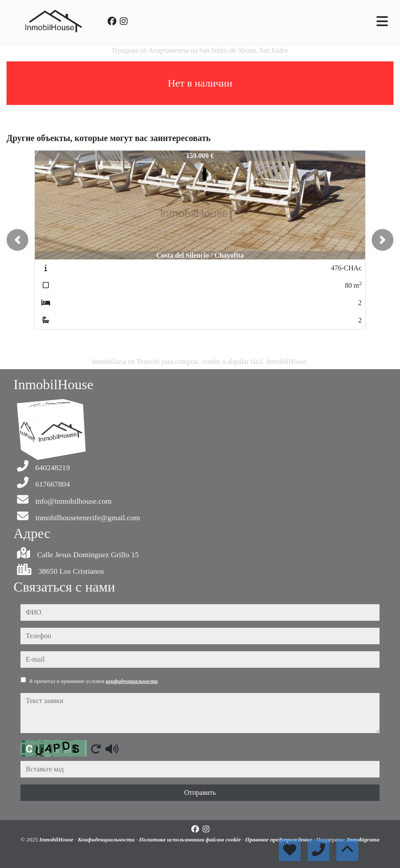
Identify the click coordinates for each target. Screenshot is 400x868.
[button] (17, 240)
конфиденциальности (132, 681)
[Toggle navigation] (382, 21)
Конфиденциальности (107, 839)
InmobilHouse (57, 839)
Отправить (200, 792)
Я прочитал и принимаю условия (93, 681)
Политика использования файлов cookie (191, 839)
